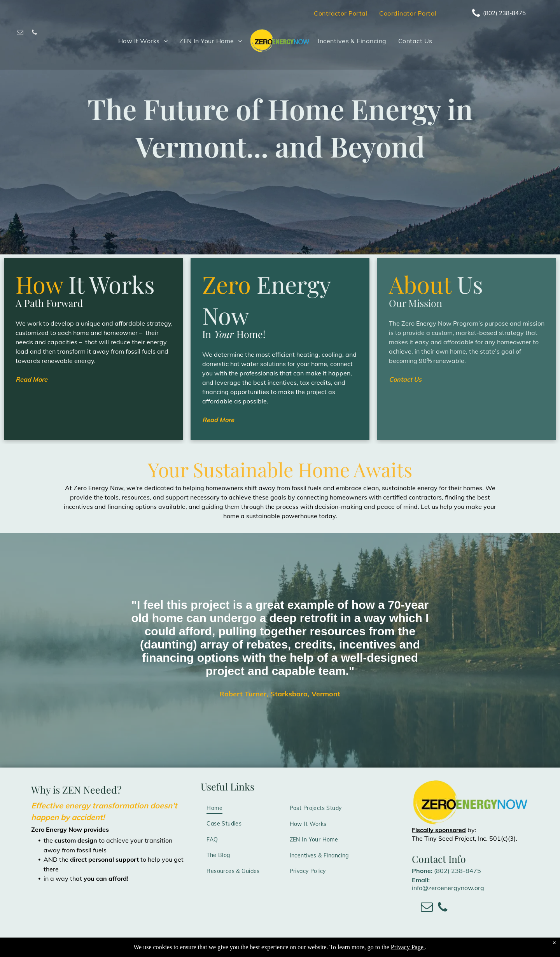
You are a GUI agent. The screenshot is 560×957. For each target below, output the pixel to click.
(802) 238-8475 (458, 871)
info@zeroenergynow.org (448, 888)
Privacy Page (407, 947)
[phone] (34, 33)
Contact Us (405, 379)
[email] (20, 33)
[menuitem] (341, 13)
